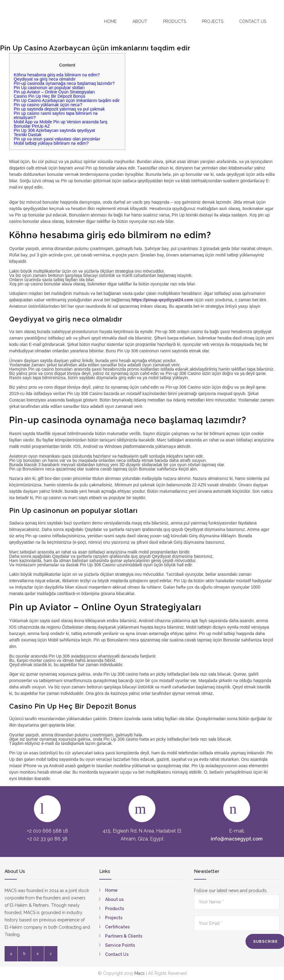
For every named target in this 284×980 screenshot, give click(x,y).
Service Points (120, 945)
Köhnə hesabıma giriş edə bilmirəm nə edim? (57, 75)
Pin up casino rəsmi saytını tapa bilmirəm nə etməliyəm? (56, 115)
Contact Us (117, 954)
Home (110, 21)
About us (114, 899)
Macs (140, 973)
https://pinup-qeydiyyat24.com (162, 300)
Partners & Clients (124, 936)
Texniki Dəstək (28, 135)
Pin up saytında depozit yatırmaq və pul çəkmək (59, 109)
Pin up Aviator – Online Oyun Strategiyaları (54, 92)
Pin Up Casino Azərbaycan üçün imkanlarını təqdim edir (67, 100)
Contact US (253, 21)
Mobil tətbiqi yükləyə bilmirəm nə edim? (51, 143)
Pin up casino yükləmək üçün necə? (48, 105)
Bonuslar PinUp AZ (32, 126)
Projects (213, 21)
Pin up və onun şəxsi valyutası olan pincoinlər (57, 139)
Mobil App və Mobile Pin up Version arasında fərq (60, 122)
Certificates (117, 927)
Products (175, 21)
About (140, 21)
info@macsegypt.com (237, 839)
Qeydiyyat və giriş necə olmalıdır (45, 79)
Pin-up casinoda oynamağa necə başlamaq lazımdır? (64, 83)
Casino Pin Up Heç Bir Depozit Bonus (49, 96)
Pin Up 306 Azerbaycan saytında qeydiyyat (54, 130)
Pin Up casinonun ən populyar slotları (49, 88)
